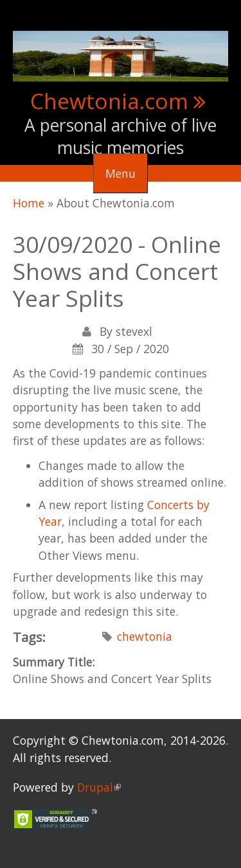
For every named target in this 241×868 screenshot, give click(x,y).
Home (29, 203)
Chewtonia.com (109, 101)
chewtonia (145, 636)
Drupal (99, 787)
